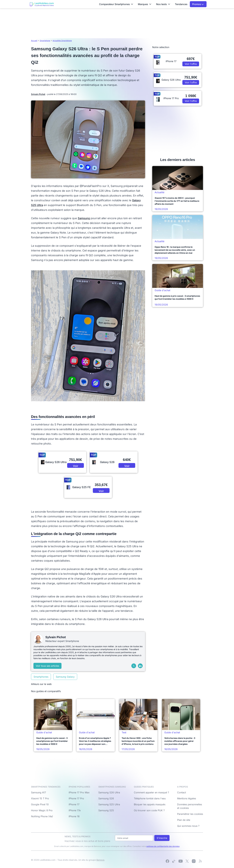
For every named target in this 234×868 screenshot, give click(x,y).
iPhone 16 (74, 816)
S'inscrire (162, 838)
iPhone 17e (75, 810)
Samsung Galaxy (65, 677)
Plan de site (184, 820)
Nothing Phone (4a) (42, 816)
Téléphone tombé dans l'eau (150, 798)
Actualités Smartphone (62, 41)
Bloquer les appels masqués (150, 804)
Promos (198, 4)
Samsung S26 (106, 798)
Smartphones (41, 677)
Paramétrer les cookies (190, 814)
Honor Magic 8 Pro (42, 810)
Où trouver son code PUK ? (149, 810)
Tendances (181, 4)
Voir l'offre (76, 466)
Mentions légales (187, 798)
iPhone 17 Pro (76, 798)
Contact (182, 792)
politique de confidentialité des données (163, 846)
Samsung (84, 218)
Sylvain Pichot (38, 94)
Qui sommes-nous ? (188, 826)
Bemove (100, 860)
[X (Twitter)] (134, 666)
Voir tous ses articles (47, 666)
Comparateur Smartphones (116, 4)
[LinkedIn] (140, 666)
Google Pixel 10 (40, 804)
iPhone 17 (74, 804)
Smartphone (45, 41)
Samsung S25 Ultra (109, 804)
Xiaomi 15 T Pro (40, 798)
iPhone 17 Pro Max (79, 792)
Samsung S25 (106, 810)
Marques (145, 4)
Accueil (34, 41)
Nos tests (163, 4)
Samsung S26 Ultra (109, 792)
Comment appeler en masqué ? (151, 792)
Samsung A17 (39, 792)
